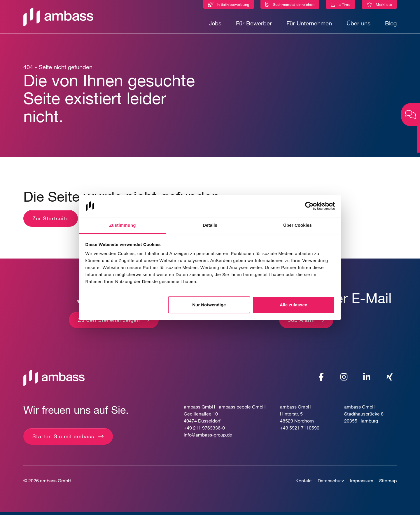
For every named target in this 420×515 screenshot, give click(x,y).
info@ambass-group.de (208, 438)
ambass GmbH (56, 484)
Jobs (215, 23)
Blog (391, 23)
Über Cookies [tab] (297, 225)
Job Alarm (301, 323)
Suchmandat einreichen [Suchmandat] (294, 4)
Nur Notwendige (209, 305)
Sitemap (388, 484)
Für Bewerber (254, 23)
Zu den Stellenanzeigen (109, 323)
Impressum (362, 484)
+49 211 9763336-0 (204, 431)
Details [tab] (210, 225)
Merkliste (386, 5)
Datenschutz (331, 484)
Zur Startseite (51, 221)
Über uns (358, 23)
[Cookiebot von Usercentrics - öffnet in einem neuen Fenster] (309, 206)
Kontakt (304, 484)
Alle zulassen (294, 305)
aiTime (344, 4)
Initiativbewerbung (233, 4)
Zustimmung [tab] (123, 225)
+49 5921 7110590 (300, 431)
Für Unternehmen (309, 23)
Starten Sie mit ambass (63, 439)
